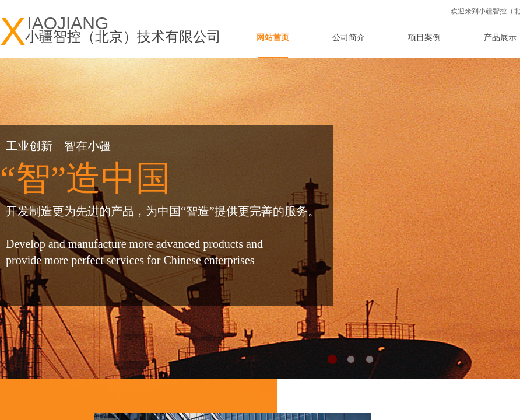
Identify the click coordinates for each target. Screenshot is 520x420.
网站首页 (273, 38)
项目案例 (424, 38)
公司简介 (349, 38)
